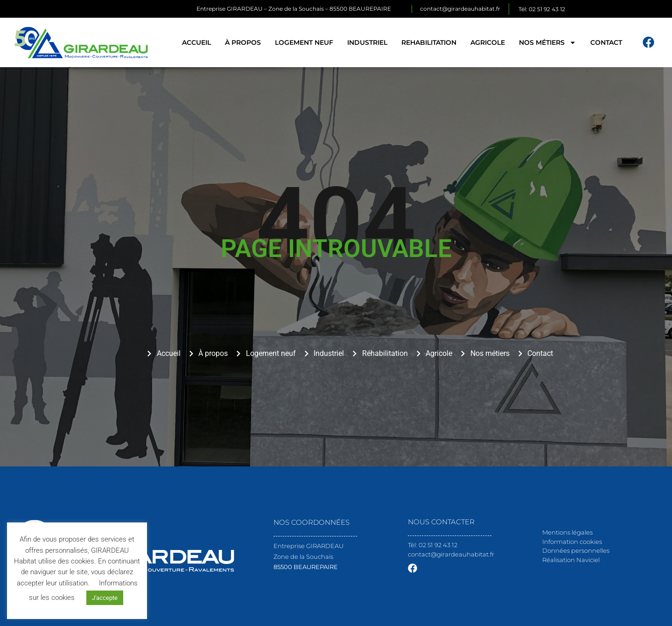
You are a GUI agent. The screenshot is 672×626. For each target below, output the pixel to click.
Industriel (367, 42)
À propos (243, 42)
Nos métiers (547, 42)
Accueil (196, 42)
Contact (606, 42)
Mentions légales (567, 532)
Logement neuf (304, 42)
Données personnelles (576, 550)
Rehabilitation (429, 42)
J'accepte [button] (105, 598)
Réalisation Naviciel (571, 560)
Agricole (488, 42)
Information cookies (572, 542)
